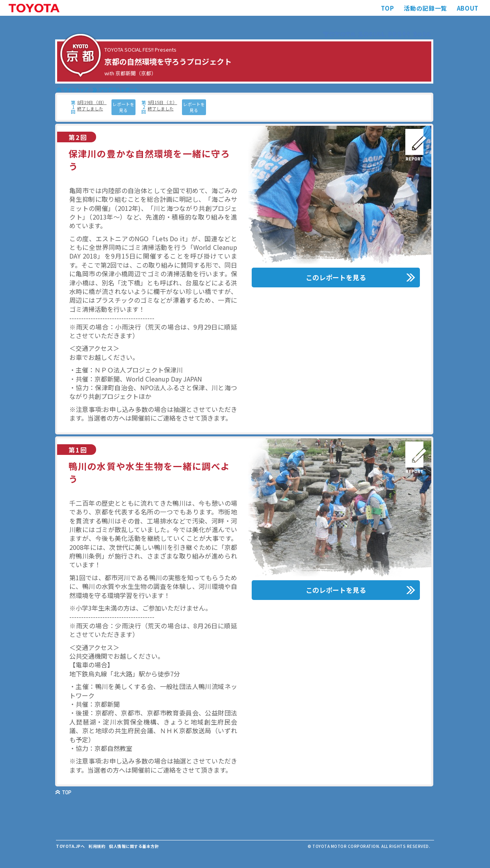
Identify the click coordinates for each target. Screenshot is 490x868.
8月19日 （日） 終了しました (92, 105)
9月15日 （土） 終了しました (162, 105)
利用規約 (97, 846)
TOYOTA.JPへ (70, 846)
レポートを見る (123, 107)
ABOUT (468, 8)
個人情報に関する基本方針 (134, 846)
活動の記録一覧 (425, 8)
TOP (387, 8)
